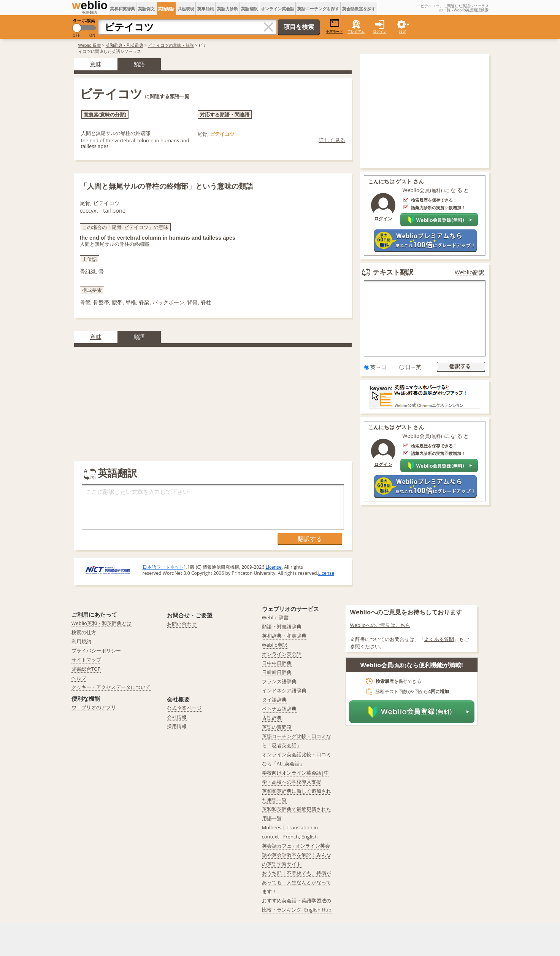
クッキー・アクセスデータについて (111, 687)
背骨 (192, 302)
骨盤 (85, 302)
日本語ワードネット (163, 567)
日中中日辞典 (277, 663)
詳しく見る (332, 140)
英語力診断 (228, 9)
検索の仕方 (84, 632)
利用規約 (81, 641)
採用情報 (177, 726)
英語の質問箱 (277, 727)
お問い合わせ (182, 624)
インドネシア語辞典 (284, 690)
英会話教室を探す (359, 9)
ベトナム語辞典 (279, 709)
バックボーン (168, 302)
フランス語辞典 (279, 681)
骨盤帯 (101, 302)
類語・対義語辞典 (282, 627)
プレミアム (356, 31)
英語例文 (146, 9)
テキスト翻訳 (393, 272)
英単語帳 (206, 9)
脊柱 (206, 302)
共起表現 (186, 9)
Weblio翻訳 (470, 272)
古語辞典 (272, 718)
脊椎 (131, 302)
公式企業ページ (184, 708)
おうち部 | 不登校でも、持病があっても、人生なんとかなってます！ (297, 882)
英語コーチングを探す (318, 9)
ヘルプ (79, 678)
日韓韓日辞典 (277, 672)
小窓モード (334, 26)
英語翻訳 (249, 9)
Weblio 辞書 (90, 45)
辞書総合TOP (86, 669)
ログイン (380, 31)
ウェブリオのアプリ (94, 707)
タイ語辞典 (274, 700)
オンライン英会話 (278, 9)
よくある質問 (439, 639)
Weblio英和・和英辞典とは (102, 623)
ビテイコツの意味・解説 (171, 45)
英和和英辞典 (122, 9)
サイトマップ (86, 660)
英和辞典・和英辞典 (125, 45)
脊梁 (144, 302)
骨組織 (88, 271)
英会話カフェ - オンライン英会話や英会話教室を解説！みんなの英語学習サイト (297, 855)
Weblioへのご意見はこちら (380, 625)
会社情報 (177, 717)
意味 (96, 64)
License (273, 567)
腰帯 (117, 302)
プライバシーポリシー (96, 651)
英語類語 (166, 9)
